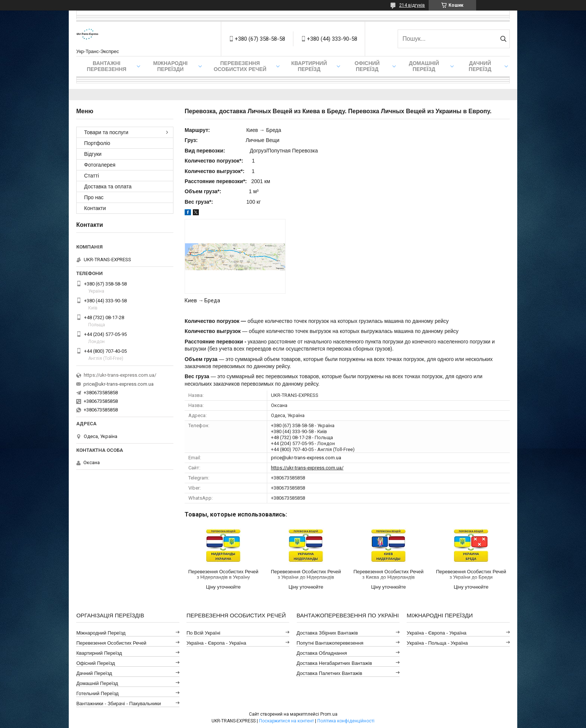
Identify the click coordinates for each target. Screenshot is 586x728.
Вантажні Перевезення (107, 66)
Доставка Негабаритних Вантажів (334, 663)
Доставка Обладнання (322, 653)
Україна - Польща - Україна (437, 643)
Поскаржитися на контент (286, 721)
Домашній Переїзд (424, 66)
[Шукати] (503, 39)
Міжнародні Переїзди (170, 66)
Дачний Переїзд (480, 66)
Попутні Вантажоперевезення (330, 643)
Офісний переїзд (367, 66)
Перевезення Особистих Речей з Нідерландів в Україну (223, 574)
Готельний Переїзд (97, 693)
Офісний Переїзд (95, 663)
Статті (92, 176)
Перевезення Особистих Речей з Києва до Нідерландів (388, 574)
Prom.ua (329, 714)
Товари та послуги (106, 132)
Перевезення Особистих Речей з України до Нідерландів (306, 574)
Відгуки (93, 154)
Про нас (94, 197)
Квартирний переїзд (309, 66)
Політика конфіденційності (346, 721)
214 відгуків (412, 5)
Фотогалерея (100, 165)
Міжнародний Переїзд (101, 633)
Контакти (95, 208)
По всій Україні (203, 633)
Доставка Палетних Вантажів (330, 673)
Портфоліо (97, 143)
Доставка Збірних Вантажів (327, 633)
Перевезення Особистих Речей (240, 66)
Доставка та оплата (108, 186)
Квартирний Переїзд (99, 653)
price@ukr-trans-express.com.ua (306, 458)
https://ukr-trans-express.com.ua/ (307, 468)
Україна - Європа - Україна (216, 643)
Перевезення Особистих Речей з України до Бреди (471, 574)
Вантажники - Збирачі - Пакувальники (118, 704)
